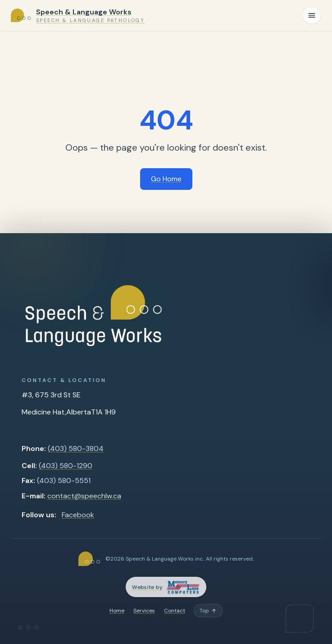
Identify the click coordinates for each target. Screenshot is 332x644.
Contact (175, 611)
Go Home (166, 179)
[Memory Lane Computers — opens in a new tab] (166, 587)
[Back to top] (208, 611)
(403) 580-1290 (66, 466)
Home (117, 611)
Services (144, 611)
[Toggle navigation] (312, 15)
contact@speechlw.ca (84, 496)
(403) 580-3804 (76, 448)
